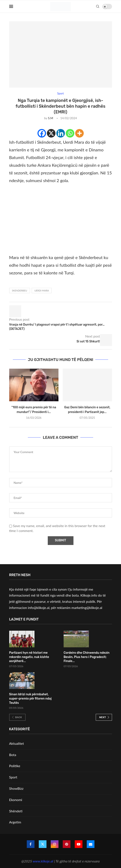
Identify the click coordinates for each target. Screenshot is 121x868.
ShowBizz (16, 788)
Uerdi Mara (42, 291)
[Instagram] (55, 844)
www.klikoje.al (43, 861)
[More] (79, 133)
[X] (51, 133)
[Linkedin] (61, 133)
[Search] (98, 6)
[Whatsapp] (70, 133)
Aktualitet (17, 743)
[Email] (91, 844)
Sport (13, 777)
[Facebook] (42, 133)
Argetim (15, 822)
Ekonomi (16, 800)
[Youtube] (79, 844)
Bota (13, 755)
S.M (51, 118)
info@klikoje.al (39, 608)
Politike (15, 766)
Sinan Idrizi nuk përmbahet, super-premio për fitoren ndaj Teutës (31, 698)
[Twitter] (43, 844)
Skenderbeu (20, 291)
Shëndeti (16, 811)
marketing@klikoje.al (87, 608)
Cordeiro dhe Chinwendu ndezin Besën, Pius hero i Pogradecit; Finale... (87, 657)
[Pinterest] (67, 844)
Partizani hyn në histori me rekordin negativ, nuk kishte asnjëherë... (29, 657)
